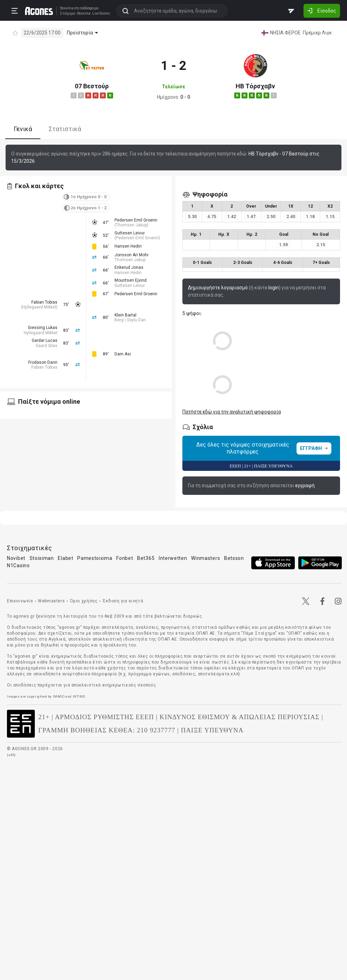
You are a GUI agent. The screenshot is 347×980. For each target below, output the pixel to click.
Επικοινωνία (20, 601)
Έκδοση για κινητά (123, 601)
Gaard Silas (46, 346)
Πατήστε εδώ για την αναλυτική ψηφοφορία (232, 412)
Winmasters (206, 558)
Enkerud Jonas (129, 267)
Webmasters (51, 601)
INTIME (79, 696)
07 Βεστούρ (92, 86)
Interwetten (173, 558)
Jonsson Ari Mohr (132, 255)
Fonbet (125, 558)
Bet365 (146, 558)
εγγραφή (305, 485)
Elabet (65, 558)
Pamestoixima (95, 558)
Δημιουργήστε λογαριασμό (218, 288)
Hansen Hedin (128, 246)
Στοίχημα (68, 14)
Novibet (16, 558)
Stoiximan (42, 558)
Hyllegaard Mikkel (39, 307)
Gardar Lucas (45, 340)
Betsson (234, 558)
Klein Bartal (125, 315)
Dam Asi (123, 354)
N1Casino (18, 565)
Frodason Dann (43, 362)
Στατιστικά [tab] (65, 129)
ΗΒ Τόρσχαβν (255, 86)
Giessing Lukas (43, 328)
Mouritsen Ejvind (131, 280)
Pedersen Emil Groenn (136, 220)
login (274, 288)
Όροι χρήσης (84, 601)
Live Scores (101, 14)
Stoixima (67, 8)
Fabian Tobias (44, 302)
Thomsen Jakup (131, 225)
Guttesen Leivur (130, 233)
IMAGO (59, 696)
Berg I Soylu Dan (130, 320)
